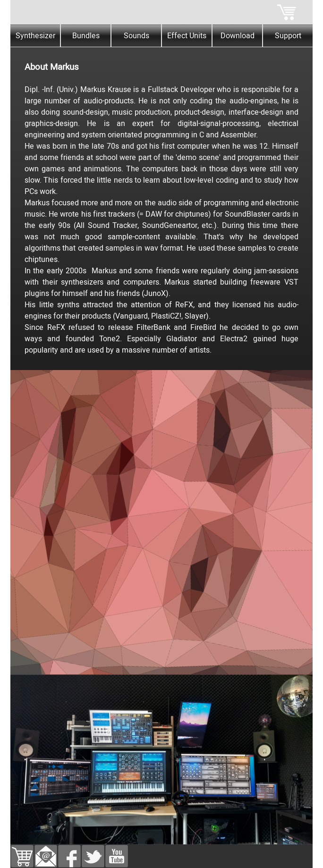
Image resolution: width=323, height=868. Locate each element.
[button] (46, 851)
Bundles (86, 36)
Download (238, 36)
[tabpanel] (161, 202)
